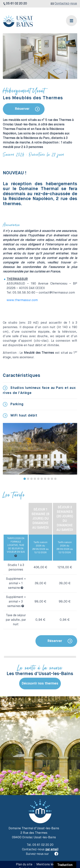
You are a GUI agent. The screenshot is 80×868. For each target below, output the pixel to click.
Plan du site (24, 865)
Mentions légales (48, 865)
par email (52, 850)
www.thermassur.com (22, 300)
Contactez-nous (66, 4)
